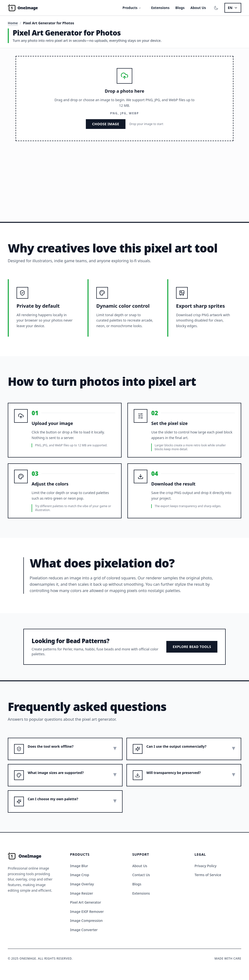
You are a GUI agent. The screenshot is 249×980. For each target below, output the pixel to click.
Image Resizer (82, 893)
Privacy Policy (205, 866)
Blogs (180, 8)
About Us (198, 8)
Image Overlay (82, 884)
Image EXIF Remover (87, 912)
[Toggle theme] (216, 8)
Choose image (106, 124)
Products (132, 8)
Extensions (160, 8)
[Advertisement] (124, 178)
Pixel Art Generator (86, 902)
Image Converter (84, 930)
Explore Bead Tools (192, 647)
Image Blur (79, 866)
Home (13, 23)
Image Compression (86, 921)
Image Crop (80, 875)
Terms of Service (208, 875)
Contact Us (141, 875)
